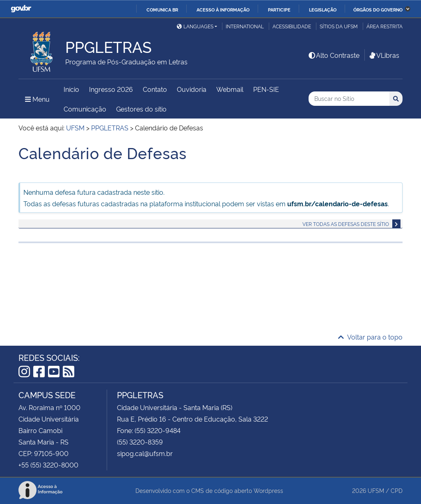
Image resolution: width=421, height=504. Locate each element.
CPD (397, 490)
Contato (155, 89)
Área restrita (384, 26)
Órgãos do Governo (378, 9)
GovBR (21, 9)
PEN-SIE (266, 89)
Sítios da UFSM (339, 26)
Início (71, 89)
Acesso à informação (223, 9)
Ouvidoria (192, 89)
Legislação (323, 9)
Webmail (230, 89)
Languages (195, 26)
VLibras (384, 55)
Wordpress (268, 490)
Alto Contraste (334, 55)
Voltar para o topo (370, 337)
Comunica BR (162, 9)
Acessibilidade (292, 26)
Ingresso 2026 (111, 89)
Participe (279, 9)
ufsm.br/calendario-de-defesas (337, 203)
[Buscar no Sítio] (349, 99)
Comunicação (85, 109)
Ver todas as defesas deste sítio (346, 224)
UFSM (376, 490)
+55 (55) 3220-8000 (48, 465)
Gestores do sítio (141, 109)
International (245, 26)
